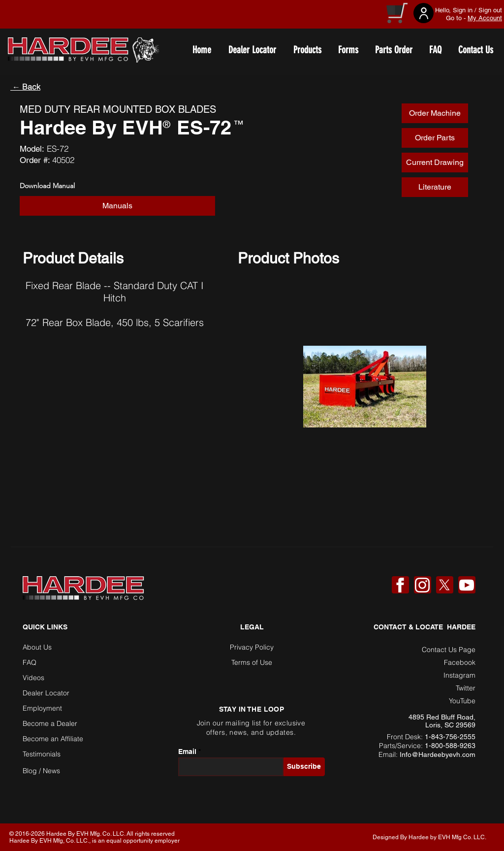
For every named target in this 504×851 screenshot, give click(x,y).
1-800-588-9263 (450, 746)
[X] (444, 585)
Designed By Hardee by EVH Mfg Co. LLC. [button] (429, 837)
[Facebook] (400, 585)
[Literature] (435, 187)
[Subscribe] (304, 767)
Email (187, 752)
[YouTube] (467, 585)
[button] (117, 206)
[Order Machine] (435, 113)
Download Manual (47, 186)
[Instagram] (422, 585)
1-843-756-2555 (450, 737)
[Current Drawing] (435, 163)
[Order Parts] (435, 138)
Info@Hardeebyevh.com (438, 754)
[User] (424, 13)
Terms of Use (252, 662)
